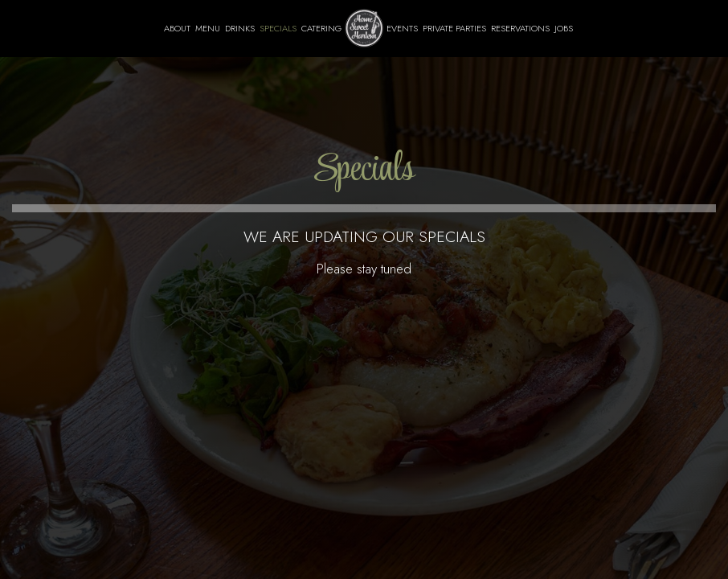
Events (402, 28)
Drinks (240, 28)
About (177, 28)
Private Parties (454, 28)
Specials (278, 28)
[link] (364, 28)
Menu (208, 28)
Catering (321, 28)
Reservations (520, 28)
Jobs (564, 28)
